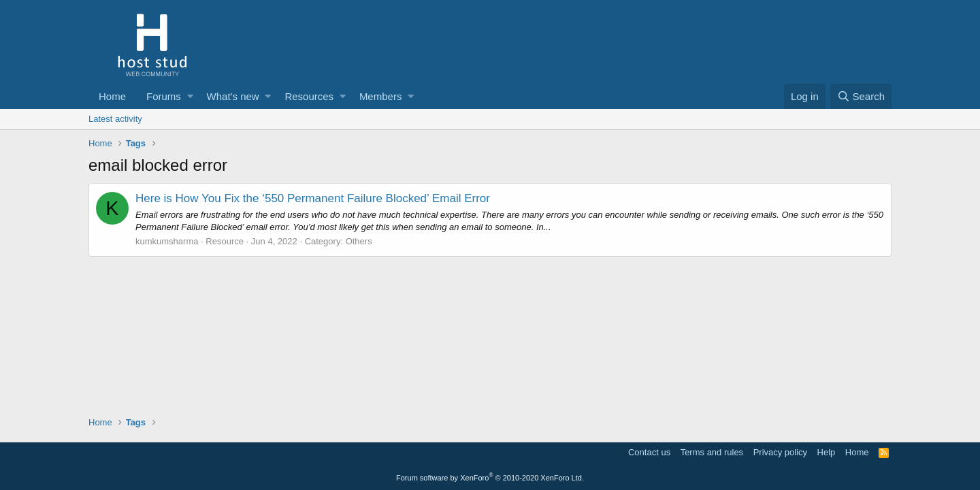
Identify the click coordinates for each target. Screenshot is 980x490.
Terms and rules (712, 452)
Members (381, 96)
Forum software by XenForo (490, 478)
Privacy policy (780, 452)
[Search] (861, 96)
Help (827, 452)
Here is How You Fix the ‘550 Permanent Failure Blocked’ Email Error (313, 198)
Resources (309, 96)
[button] (190, 96)
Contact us (649, 452)
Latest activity (115, 119)
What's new (233, 96)
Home (112, 96)
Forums (164, 96)
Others (359, 241)
